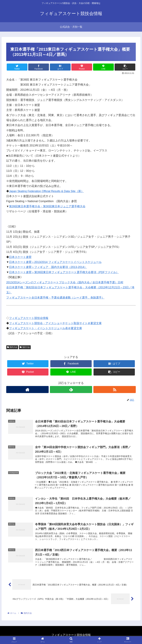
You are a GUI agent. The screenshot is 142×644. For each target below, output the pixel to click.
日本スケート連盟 (20, 257)
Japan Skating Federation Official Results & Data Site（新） (46, 191)
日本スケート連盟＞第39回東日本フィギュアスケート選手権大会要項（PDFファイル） (64, 272)
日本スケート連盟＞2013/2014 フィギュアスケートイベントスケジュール (55, 262)
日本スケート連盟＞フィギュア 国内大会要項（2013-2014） (48, 267)
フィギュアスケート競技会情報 (29, 318)
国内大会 (12, 347)
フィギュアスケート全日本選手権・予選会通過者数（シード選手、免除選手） (55, 298)
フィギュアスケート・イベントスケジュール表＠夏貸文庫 (46, 328)
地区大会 (25, 347)
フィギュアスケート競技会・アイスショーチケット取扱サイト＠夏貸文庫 (55, 323)
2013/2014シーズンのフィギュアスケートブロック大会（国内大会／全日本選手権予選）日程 (65, 282)
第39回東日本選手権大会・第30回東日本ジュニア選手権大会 (47, 206)
